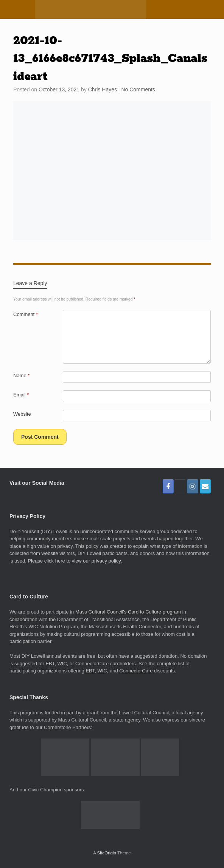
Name (21, 375)
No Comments (138, 89)
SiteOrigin (107, 853)
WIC (102, 671)
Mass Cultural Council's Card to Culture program (128, 612)
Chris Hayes (103, 89)
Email (21, 395)
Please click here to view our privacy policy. (75, 561)
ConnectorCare (136, 671)
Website (22, 414)
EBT (90, 671)
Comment (26, 314)
